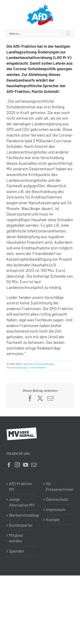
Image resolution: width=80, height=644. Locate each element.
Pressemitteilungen (17, 367)
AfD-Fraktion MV (20, 486)
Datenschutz (57, 499)
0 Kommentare (38, 367)
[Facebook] (9, 465)
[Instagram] (17, 465)
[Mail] (34, 465)
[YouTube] (26, 465)
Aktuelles (28, 364)
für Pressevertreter (59, 486)
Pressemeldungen (44, 364)
